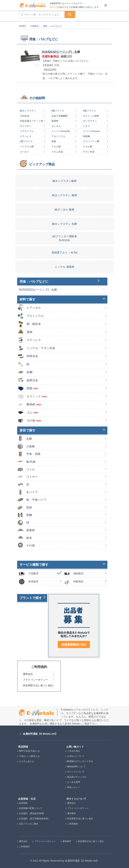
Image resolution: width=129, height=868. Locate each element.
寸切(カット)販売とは (29, 756)
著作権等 (71, 813)
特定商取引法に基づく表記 (80, 819)
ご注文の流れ (74, 751)
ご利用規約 (73, 824)
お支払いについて (76, 756)
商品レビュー (74, 787)
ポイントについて (76, 772)
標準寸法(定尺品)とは (29, 751)
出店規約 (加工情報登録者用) (34, 819)
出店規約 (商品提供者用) (31, 813)
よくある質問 (74, 782)
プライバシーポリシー (78, 808)
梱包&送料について (76, 767)
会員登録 (23, 803)
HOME (22, 26)
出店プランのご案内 (29, 824)
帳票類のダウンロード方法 (80, 761)
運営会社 (71, 803)
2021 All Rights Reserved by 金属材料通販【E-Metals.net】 (66, 861)
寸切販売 (34, 26)
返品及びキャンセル (77, 777)
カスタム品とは (26, 761)
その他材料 (37, 98)
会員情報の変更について (31, 808)
